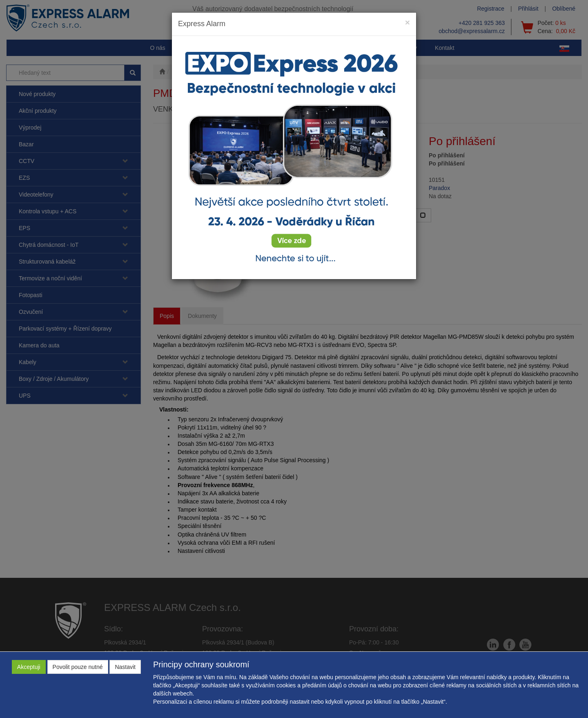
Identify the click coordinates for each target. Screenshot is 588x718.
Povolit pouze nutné (78, 667)
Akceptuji (29, 667)
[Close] (408, 22)
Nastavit (125, 667)
